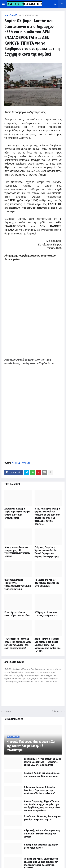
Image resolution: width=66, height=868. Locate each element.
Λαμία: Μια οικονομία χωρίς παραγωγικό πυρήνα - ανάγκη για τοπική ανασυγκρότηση (18, 513)
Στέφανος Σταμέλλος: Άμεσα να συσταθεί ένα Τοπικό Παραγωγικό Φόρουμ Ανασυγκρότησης (47, 552)
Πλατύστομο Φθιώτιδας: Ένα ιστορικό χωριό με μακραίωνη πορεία (42, 818)
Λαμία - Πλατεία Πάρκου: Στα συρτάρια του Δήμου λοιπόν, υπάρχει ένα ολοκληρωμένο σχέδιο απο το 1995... (48, 645)
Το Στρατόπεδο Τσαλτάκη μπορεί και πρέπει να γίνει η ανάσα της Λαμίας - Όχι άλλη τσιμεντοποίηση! (18, 643)
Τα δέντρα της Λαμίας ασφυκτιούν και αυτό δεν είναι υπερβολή (47, 583)
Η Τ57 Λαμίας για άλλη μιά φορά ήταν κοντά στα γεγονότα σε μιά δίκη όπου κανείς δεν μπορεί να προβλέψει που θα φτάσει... (48, 516)
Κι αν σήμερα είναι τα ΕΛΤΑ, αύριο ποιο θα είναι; (17, 614)
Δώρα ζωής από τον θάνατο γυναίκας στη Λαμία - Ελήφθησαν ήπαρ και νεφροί (42, 834)
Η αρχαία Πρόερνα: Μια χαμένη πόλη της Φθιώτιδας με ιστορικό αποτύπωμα (31, 746)
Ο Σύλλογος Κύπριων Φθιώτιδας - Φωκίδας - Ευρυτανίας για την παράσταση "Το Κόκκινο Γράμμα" (40, 790)
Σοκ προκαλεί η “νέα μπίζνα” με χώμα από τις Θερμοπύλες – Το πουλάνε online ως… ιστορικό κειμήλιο (43, 762)
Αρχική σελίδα (11, 15)
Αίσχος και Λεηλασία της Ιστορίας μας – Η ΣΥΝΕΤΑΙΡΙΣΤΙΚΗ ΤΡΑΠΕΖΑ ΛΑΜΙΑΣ (17, 552)
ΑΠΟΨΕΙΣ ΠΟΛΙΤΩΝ (29, 15)
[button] (3, 4)
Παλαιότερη (57, 711)
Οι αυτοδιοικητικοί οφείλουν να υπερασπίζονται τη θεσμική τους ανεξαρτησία (18, 584)
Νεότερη (7, 711)
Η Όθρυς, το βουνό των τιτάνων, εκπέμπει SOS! (46, 614)
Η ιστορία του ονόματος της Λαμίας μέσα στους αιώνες (41, 846)
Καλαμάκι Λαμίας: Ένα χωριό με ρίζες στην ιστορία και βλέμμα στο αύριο (42, 775)
